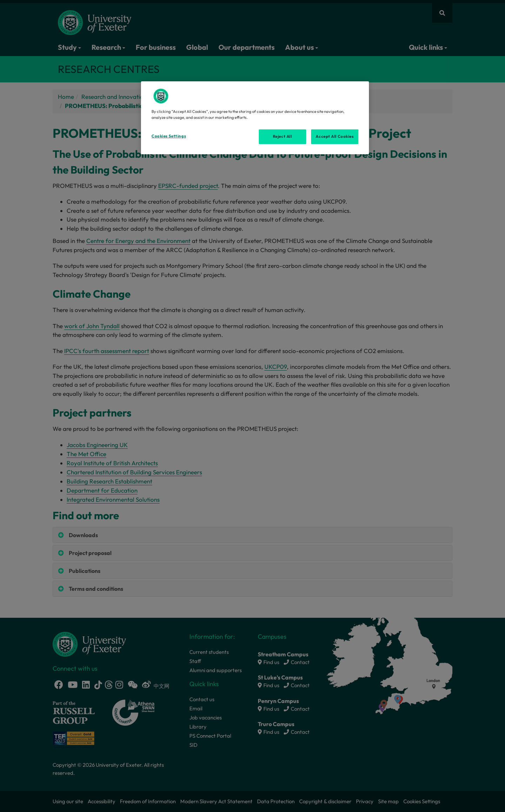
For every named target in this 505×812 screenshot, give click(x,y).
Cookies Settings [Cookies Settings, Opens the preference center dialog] (169, 136)
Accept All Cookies (335, 136)
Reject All (282, 136)
